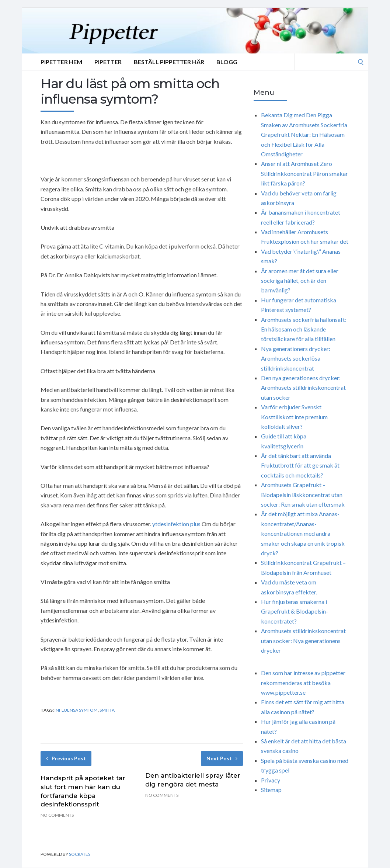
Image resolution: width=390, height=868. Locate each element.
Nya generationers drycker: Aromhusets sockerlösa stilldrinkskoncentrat (296, 358)
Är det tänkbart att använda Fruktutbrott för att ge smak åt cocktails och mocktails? (300, 465)
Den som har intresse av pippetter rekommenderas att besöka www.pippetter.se (303, 683)
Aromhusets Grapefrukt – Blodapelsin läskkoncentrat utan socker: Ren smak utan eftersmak (303, 494)
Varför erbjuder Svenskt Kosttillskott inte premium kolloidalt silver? (294, 417)
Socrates (80, 854)
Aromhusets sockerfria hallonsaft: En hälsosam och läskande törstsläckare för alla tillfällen (304, 329)
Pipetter (108, 62)
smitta (107, 710)
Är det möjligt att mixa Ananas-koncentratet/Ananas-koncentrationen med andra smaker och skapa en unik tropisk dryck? (303, 533)
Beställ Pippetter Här (169, 62)
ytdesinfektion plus (176, 524)
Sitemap (271, 790)
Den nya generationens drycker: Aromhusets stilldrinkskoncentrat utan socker (303, 388)
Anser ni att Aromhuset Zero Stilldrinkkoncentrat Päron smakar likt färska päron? (304, 173)
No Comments (57, 815)
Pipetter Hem (61, 62)
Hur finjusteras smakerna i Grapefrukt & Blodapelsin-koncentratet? (295, 611)
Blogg (227, 62)
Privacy (271, 780)
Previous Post (66, 758)
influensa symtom (76, 710)
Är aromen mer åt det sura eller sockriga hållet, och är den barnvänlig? (300, 281)
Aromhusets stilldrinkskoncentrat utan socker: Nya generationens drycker (303, 640)
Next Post (222, 758)
